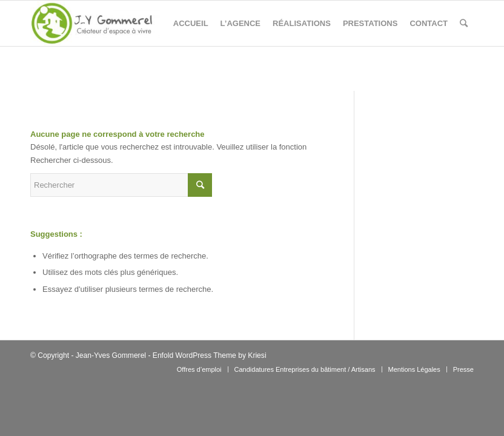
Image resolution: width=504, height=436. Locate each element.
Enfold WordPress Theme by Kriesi (210, 355)
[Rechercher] (464, 23)
